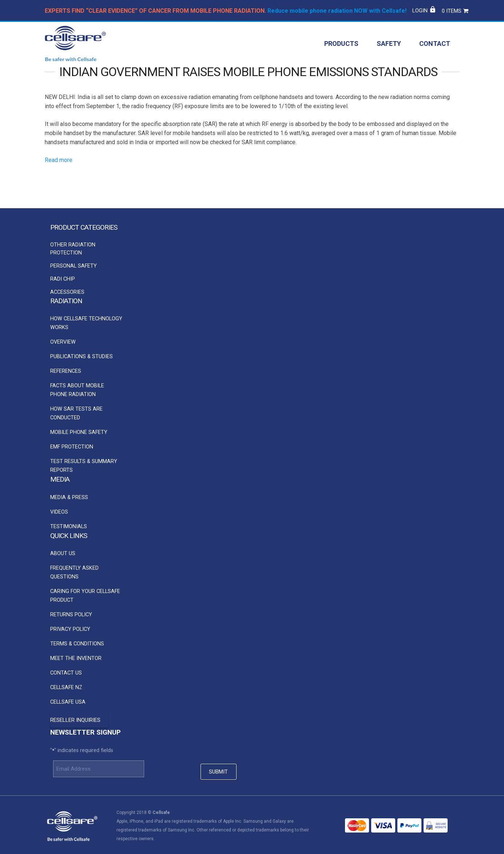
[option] (86, 260)
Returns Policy (71, 615)
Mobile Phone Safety (79, 432)
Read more (59, 175)
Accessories (67, 292)
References (66, 371)
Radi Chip (63, 279)
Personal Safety (74, 266)
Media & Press (69, 497)
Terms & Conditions (77, 644)
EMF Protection (72, 447)
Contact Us (66, 673)
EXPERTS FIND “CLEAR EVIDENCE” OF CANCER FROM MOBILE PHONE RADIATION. (155, 11)
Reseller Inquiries (75, 720)
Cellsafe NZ (66, 688)
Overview (63, 342)
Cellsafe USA (68, 702)
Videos (59, 512)
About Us (63, 554)
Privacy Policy (70, 630)
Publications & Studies (82, 357)
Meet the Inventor (76, 659)
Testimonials (69, 527)
